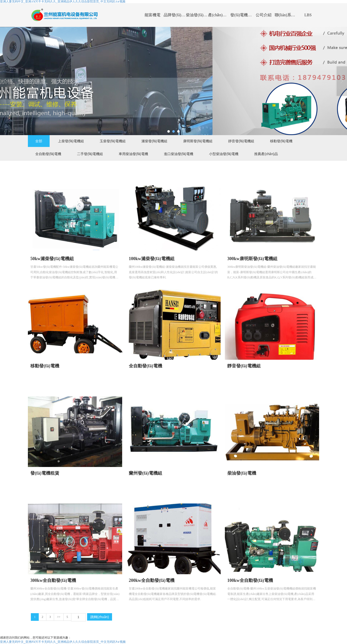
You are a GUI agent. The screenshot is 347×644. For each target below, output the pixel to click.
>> (59, 617)
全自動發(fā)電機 (48, 154)
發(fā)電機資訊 (241, 15)
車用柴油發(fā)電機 (133, 154)
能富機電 (153, 15)
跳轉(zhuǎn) (100, 617)
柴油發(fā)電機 (197, 15)
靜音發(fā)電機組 (241, 141)
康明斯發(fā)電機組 (198, 141)
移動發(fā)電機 (281, 141)
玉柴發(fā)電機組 (113, 141)
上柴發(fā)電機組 (71, 141)
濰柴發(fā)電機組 (154, 141)
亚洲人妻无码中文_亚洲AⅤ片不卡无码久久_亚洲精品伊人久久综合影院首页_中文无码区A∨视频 (63, 642)
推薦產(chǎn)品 (266, 154)
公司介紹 (264, 15)
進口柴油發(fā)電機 (179, 154)
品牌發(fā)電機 (175, 15)
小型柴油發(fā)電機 (224, 154)
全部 (39, 141)
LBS (308, 15)
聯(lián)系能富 (286, 15)
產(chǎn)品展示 (219, 15)
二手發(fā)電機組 (90, 154)
